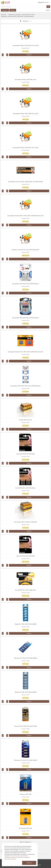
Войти (47, 10)
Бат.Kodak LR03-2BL (25, 828)
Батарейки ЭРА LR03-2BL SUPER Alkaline (25, 284)
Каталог (5, 10)
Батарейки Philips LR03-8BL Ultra (26, 80)
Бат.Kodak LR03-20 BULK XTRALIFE (25, 522)
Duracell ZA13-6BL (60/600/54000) (26, 726)
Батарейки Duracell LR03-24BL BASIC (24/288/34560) (26, 182)
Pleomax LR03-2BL (26, 794)
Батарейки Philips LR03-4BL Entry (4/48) (26, 46)
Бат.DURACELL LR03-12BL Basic (26, 590)
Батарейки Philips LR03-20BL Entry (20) (25, 114)
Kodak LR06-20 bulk (25, 420)
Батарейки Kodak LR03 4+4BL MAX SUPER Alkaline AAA (26, 216)
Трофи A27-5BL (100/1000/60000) (26, 624)
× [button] (36, 844)
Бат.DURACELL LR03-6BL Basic (25, 488)
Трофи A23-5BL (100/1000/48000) (26, 692)
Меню (13, 10)
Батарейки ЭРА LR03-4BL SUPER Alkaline (25, 318)
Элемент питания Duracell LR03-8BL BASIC (25, 250)
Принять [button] (29, 863)
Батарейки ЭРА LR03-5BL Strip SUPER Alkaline (25, 386)
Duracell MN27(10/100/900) (25, 454)
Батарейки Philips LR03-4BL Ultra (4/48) (26, 148)
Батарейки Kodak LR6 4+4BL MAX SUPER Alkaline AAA (25, 352)
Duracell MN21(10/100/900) (25, 556)
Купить (29, 55)
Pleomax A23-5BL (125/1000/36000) (26, 760)
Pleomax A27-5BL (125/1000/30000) (26, 658)
